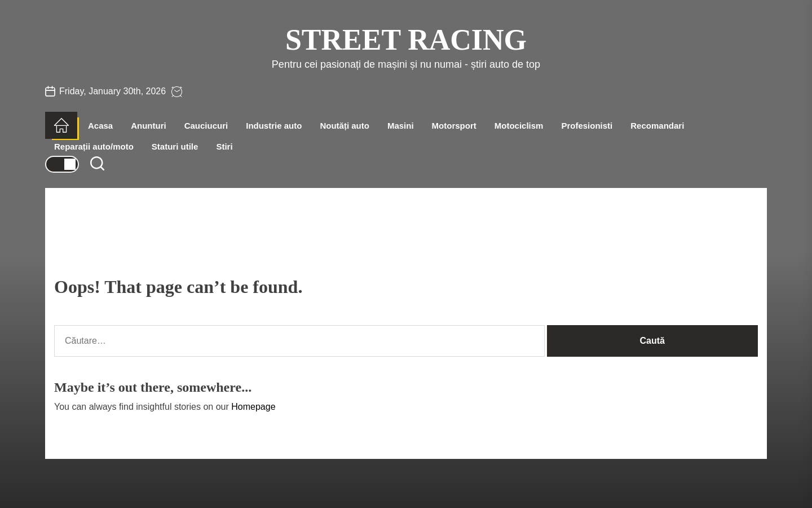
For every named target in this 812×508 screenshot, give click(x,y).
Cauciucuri (206, 126)
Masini (401, 126)
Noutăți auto (345, 126)
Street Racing (406, 40)
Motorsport (454, 126)
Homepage (253, 407)
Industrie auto (274, 126)
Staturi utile (175, 146)
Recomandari (657, 126)
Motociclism (519, 126)
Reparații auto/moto (94, 146)
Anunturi (148, 126)
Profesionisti (587, 126)
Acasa (100, 126)
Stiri (224, 146)
